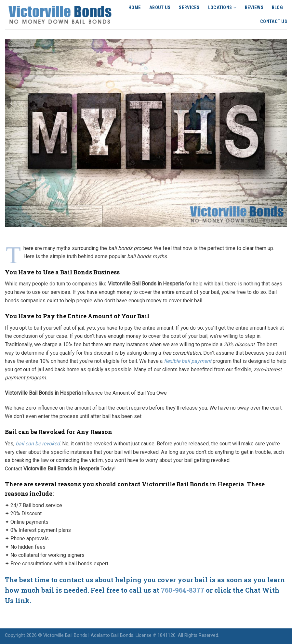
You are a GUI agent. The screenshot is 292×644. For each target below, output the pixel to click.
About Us (160, 8)
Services (189, 8)
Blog (277, 8)
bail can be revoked (38, 444)
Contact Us (274, 22)
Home (135, 8)
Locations (222, 8)
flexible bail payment (188, 361)
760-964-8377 (183, 590)
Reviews (254, 8)
